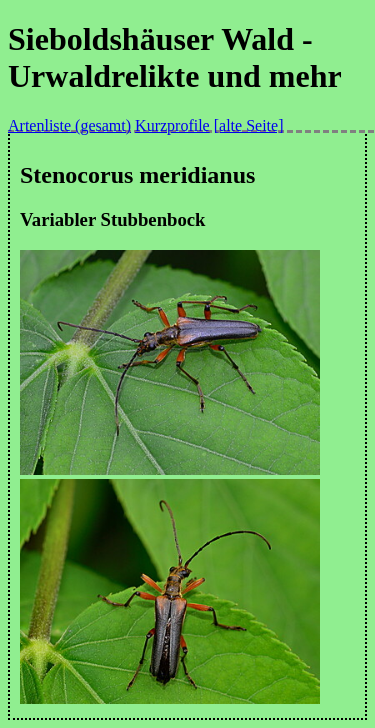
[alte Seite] (249, 125)
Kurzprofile (172, 125)
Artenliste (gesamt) (69, 125)
